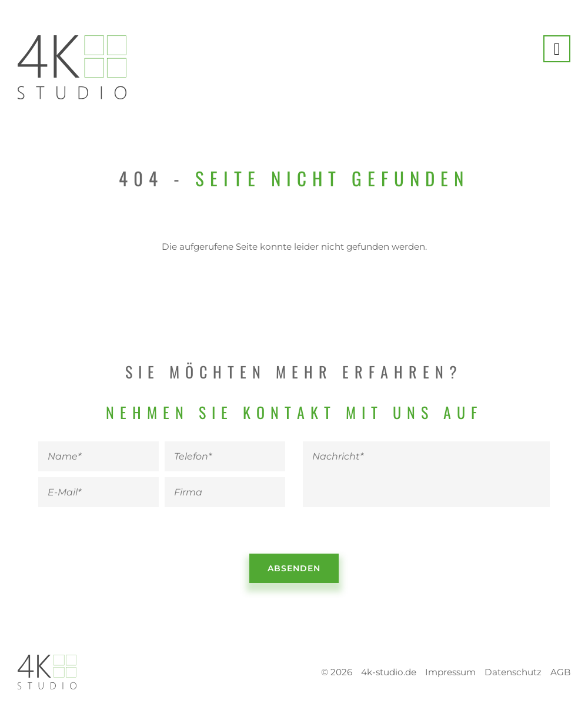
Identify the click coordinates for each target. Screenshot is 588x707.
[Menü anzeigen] (557, 49)
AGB (560, 672)
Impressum (450, 672)
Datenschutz (513, 672)
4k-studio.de (389, 672)
